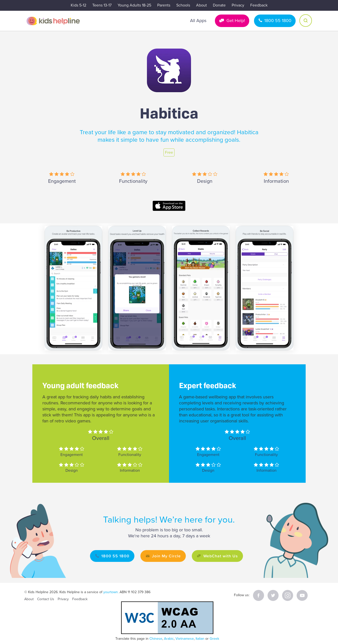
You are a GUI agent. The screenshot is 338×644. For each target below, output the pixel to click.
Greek (214, 639)
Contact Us (46, 599)
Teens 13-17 (102, 5)
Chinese (156, 639)
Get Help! (236, 21)
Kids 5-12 (78, 5)
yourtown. (111, 592)
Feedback (259, 5)
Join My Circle (166, 556)
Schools (183, 5)
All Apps (198, 21)
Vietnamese (185, 639)
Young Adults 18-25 (134, 5)
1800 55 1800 (278, 21)
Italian (200, 639)
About (201, 5)
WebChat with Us (221, 556)
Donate (219, 5)
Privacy (238, 5)
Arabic (169, 639)
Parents (164, 5)
